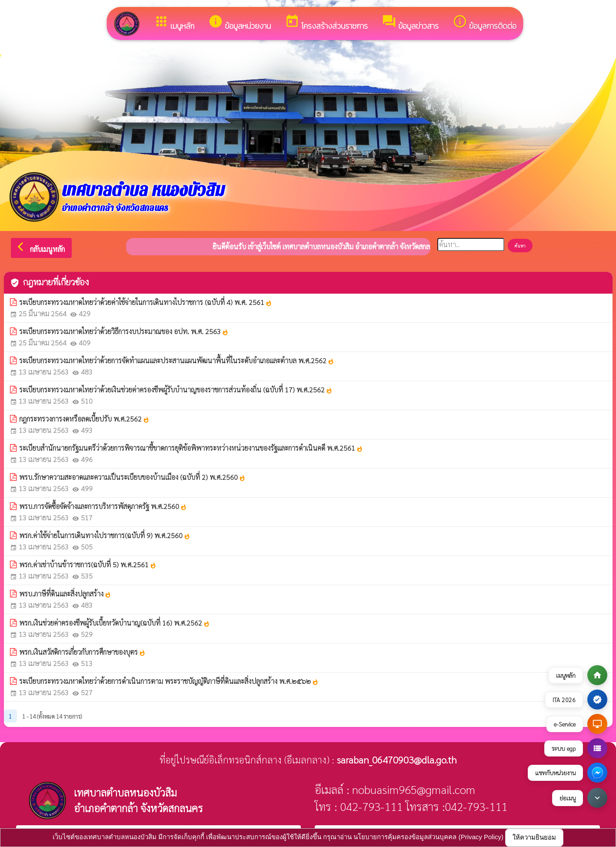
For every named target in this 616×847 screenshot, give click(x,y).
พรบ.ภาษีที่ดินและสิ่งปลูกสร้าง (65, 594)
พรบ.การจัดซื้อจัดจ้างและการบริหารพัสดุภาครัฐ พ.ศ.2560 (103, 506)
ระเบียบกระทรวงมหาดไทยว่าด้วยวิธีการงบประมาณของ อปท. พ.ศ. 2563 (124, 331)
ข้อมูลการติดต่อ (484, 23)
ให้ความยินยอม (534, 837)
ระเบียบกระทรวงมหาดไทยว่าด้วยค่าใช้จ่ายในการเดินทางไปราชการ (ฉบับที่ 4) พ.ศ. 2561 (146, 302)
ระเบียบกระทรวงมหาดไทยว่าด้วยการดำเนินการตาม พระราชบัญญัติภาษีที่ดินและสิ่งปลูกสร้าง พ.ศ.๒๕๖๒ (169, 681)
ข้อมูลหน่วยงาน (240, 23)
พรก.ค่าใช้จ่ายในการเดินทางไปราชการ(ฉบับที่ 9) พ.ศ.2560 (105, 535)
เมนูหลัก (174, 23)
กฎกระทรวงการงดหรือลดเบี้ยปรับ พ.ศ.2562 (84, 419)
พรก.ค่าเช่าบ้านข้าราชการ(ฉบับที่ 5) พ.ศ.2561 (88, 564)
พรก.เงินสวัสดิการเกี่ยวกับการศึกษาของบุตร (82, 652)
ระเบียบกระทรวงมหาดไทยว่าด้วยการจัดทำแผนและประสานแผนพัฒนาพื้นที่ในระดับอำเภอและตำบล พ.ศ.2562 (177, 360)
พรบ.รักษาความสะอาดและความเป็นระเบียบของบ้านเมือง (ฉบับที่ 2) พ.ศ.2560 (132, 477)
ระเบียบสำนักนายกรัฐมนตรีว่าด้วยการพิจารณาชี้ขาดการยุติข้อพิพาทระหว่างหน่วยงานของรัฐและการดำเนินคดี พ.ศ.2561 (191, 448)
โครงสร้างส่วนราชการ (326, 23)
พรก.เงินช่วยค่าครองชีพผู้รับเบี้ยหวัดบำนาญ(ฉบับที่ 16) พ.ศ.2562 (115, 623)
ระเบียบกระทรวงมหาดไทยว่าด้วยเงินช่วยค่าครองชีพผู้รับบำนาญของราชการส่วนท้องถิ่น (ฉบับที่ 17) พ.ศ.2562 (176, 390)
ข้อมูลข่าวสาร (410, 23)
